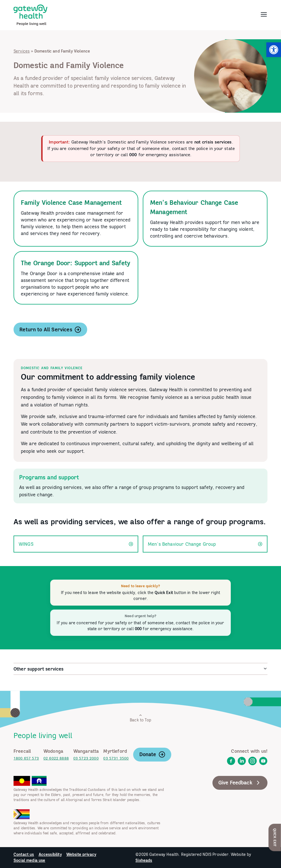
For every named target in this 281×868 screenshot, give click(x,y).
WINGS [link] (76, 544)
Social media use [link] (29, 860)
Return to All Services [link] (50, 330)
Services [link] (22, 51)
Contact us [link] (24, 854)
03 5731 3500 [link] (116, 758)
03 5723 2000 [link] (86, 758)
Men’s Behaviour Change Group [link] (205, 544)
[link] (274, 50)
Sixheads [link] (144, 860)
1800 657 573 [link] (26, 758)
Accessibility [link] (50, 854)
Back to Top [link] (140, 718)
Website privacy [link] (81, 854)
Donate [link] (152, 754)
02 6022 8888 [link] (56, 758)
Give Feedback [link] (240, 783)
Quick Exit (275, 837)
